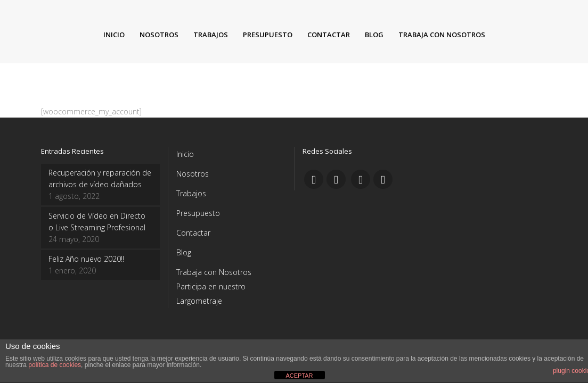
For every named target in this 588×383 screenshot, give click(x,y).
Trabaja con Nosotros (214, 272)
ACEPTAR (299, 376)
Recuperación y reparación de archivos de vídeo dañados (100, 178)
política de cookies (55, 365)
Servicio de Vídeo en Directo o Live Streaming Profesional (97, 222)
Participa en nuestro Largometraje (211, 294)
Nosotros (193, 174)
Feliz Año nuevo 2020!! (86, 259)
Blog (184, 252)
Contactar (193, 233)
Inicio (185, 154)
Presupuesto (198, 213)
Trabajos (191, 193)
